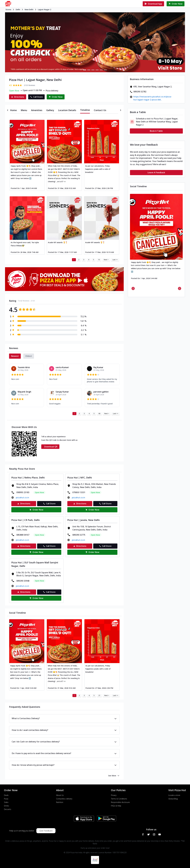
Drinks (7, 806)
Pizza (6, 799)
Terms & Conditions (119, 799)
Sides (6, 802)
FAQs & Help (116, 806)
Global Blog (173, 799)
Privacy (114, 795)
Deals (6, 795)
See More (114, 776)
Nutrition (60, 802)
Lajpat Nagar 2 (44, 9)
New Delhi (29, 9)
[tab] (13, 110)
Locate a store (174, 795)
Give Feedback (46, 831)
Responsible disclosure (120, 802)
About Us (60, 795)
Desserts (8, 809)
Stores (8, 9)
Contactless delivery (64, 799)
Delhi (18, 9)
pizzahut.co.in (22, 498)
